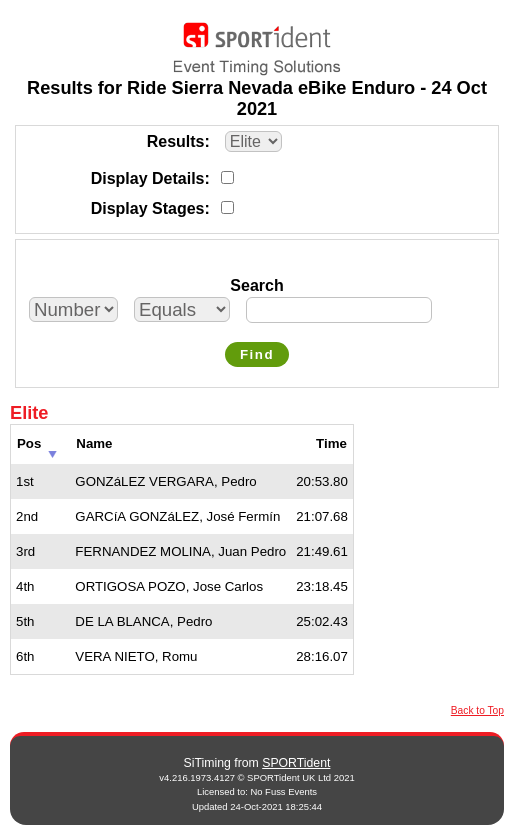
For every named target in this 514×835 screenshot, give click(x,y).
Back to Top (477, 710)
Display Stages (148, 208)
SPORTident (296, 763)
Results (176, 141)
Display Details (148, 178)
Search (256, 285)
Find (257, 354)
